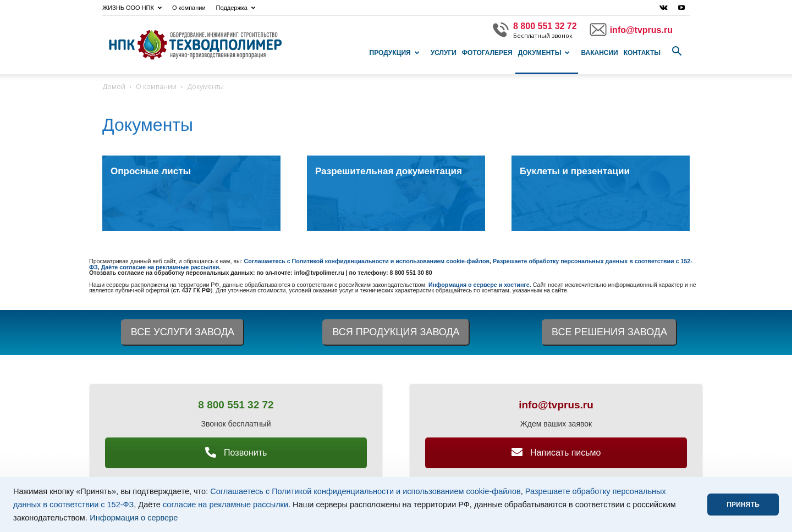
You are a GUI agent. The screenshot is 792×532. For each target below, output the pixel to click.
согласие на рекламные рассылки (226, 505)
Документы (544, 53)
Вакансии (599, 53)
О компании (189, 8)
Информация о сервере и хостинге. (481, 285)
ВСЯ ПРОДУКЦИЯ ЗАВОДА (396, 332)
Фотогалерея (487, 53)
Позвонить (236, 453)
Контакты (642, 53)
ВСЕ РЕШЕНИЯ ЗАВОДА (609, 332)
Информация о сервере (134, 518)
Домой (114, 87)
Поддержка (236, 8)
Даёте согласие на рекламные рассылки (160, 267)
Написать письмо (556, 453)
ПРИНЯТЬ (743, 505)
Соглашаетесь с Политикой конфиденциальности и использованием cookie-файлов (365, 491)
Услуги (444, 53)
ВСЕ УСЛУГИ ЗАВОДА (183, 332)
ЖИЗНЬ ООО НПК (132, 8)
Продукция (395, 53)
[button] (676, 52)
